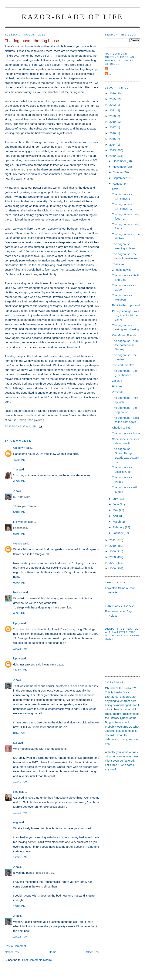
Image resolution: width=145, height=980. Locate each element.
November (120, 167)
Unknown (19, 448)
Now (115, 189)
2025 (113, 99)
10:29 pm (20, 670)
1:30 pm (20, 906)
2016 (113, 133)
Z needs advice (122, 270)
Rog (16, 792)
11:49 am (20, 782)
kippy (17, 623)
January (118, 533)
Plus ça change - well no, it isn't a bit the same (126, 315)
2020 (113, 116)
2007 (113, 563)
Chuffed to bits (121, 428)
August (118, 184)
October (118, 172)
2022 (113, 105)
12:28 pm (20, 857)
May (116, 510)
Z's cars (117, 381)
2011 (113, 540)
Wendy (18, 543)
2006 (113, 568)
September (120, 178)
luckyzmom (20, 522)
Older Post (93, 952)
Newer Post (12, 952)
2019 (113, 122)
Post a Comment (15, 946)
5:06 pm (20, 534)
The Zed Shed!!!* (123, 365)
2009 (113, 551)
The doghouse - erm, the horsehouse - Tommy (125, 345)
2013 (113, 150)
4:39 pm (20, 460)
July (116, 499)
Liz (15, 743)
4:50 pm (20, 481)
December (120, 161)
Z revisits (118, 392)
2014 (113, 145)
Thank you (119, 264)
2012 (113, 156)
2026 (113, 93)
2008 (113, 557)
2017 (113, 127)
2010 (113, 546)
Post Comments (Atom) (37, 960)
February (119, 527)
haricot (17, 592)
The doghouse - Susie (126, 433)
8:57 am (19, 733)
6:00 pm (20, 583)
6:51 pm (20, 613)
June (116, 504)
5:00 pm (20, 512)
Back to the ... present (126, 305)
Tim (16, 469)
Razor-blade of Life (72, 17)
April (116, 516)
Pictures (117, 386)
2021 (113, 110)
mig (15, 822)
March (117, 522)
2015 (113, 139)
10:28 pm (20, 649)
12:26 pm (20, 812)
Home (53, 952)
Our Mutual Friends (124, 335)
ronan (110, 74)
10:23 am (20, 936)
